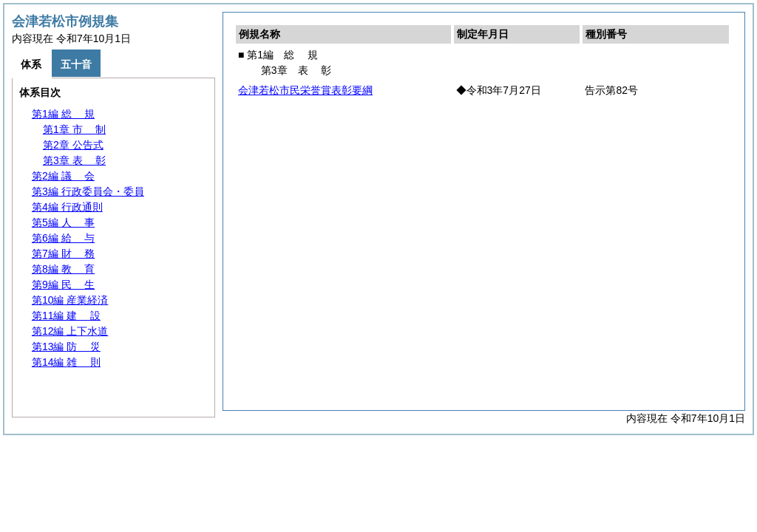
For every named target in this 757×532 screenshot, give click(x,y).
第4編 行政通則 (67, 207)
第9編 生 (63, 284)
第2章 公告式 (73, 145)
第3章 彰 (74, 160)
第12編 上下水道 (70, 331)
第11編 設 (66, 316)
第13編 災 (66, 347)
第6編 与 (63, 238)
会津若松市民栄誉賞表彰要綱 (305, 90)
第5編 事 (63, 222)
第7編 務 (63, 253)
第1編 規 (63, 114)
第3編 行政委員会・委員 (88, 191)
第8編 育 (63, 269)
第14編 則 (66, 362)
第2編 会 (63, 176)
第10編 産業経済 (70, 300)
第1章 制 (74, 129)
